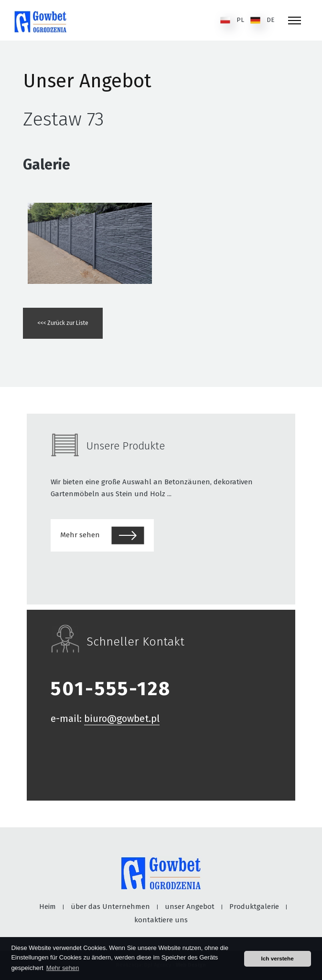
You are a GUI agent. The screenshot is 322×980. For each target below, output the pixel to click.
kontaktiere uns (161, 920)
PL (232, 20)
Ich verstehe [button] (278, 958)
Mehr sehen (102, 535)
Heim (48, 907)
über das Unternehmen (110, 907)
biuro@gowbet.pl (122, 719)
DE (262, 20)
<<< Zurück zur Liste (63, 323)
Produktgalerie (254, 907)
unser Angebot (190, 907)
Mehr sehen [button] (63, 968)
